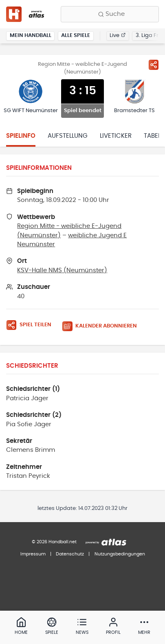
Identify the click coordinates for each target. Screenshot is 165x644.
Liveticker (116, 136)
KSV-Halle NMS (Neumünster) (62, 270)
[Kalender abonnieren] (103, 326)
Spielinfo (21, 136)
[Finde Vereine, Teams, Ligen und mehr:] (110, 14)
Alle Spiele (76, 36)
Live (118, 36)
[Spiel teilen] (154, 65)
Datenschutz (70, 554)
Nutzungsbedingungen (120, 554)
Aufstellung (68, 136)
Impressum (33, 554)
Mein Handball (31, 36)
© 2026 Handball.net (54, 542)
